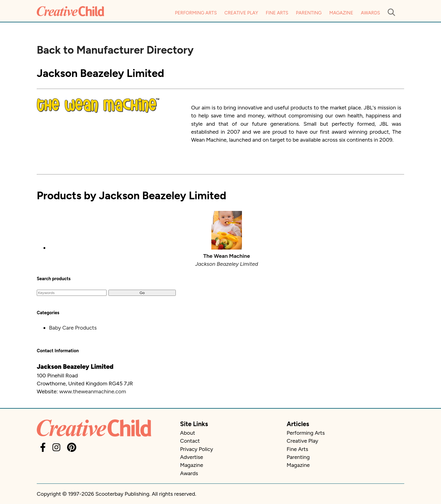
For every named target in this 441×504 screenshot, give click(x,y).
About (188, 433)
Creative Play (241, 13)
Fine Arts (277, 13)
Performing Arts (196, 13)
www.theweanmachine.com (92, 391)
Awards (370, 13)
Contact (190, 441)
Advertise (192, 457)
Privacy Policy (197, 449)
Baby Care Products (73, 328)
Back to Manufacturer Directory (115, 50)
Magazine (341, 13)
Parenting (309, 13)
